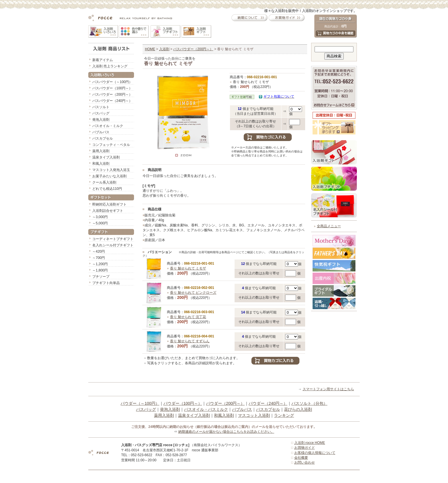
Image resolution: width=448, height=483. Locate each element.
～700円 (99, 258)
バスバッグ (101, 113)
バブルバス (101, 132)
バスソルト (101, 107)
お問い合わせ (305, 462)
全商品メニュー (329, 226)
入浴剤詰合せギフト (108, 211)
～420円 (99, 251)
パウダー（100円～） (183, 403)
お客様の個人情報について (315, 453)
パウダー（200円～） (225, 403)
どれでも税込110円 (107, 189)
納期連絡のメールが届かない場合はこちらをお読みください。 (226, 432)
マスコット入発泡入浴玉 (111, 170)
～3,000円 (100, 217)
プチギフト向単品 (106, 283)
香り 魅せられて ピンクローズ (193, 293)
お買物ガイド (305, 448)
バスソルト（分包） (309, 403)
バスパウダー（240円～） (112, 101)
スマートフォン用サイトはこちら (328, 389)
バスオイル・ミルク (108, 126)
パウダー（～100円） (140, 403)
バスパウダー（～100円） (112, 82)
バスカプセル (103, 138)
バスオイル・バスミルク (206, 409)
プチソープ (101, 277)
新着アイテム (103, 60)
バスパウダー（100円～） (112, 88)
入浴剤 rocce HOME (310, 443)
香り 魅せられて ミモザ (188, 268)
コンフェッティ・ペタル (111, 145)
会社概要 (301, 458)
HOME (150, 49)
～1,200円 (100, 264)
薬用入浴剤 (101, 151)
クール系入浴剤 (104, 182)
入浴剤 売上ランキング (110, 66)
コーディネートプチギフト (113, 239)
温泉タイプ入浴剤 (106, 157)
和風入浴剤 (101, 164)
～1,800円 (100, 270)
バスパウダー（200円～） (112, 94)
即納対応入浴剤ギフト (109, 204)
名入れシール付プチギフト (113, 245)
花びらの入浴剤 (298, 409)
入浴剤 (164, 49)
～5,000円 (100, 223)
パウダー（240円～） (268, 403)
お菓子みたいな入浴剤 (109, 176)
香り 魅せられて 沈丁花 (188, 317)
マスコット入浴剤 (254, 415)
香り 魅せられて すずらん (190, 341)
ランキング (284, 415)
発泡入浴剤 (101, 120)
